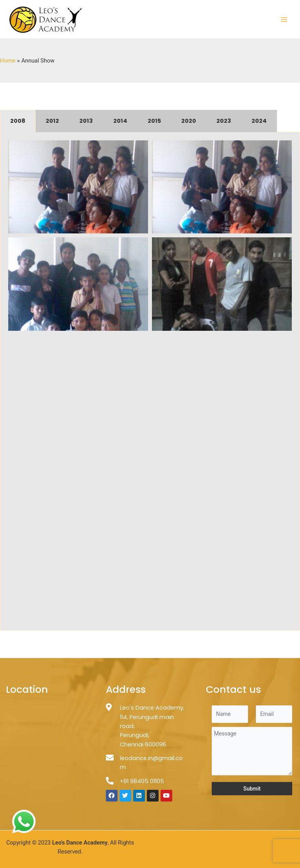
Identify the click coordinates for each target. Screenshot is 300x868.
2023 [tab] (224, 121)
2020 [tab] (189, 121)
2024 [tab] (259, 121)
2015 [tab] (154, 121)
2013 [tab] (86, 121)
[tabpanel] (150, 381)
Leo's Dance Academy (80, 843)
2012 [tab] (52, 121)
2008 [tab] (18, 121)
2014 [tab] (120, 121)
